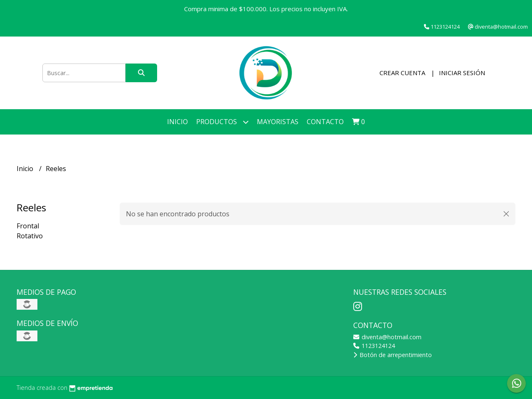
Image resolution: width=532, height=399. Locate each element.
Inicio (177, 122)
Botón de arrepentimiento (393, 355)
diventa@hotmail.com (387, 337)
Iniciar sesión (462, 73)
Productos (222, 122)
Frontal (28, 226)
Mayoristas (278, 122)
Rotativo (30, 236)
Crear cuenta (402, 73)
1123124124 (374, 346)
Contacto (325, 122)
